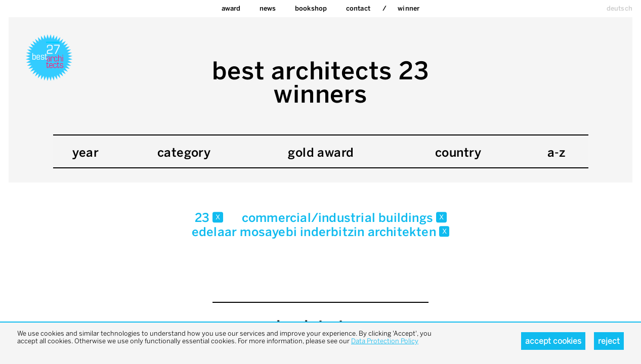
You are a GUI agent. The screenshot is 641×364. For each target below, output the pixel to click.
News (268, 8)
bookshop (311, 8)
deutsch (619, 8)
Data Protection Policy (385, 341)
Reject (609, 341)
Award (231, 8)
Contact (358, 8)
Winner (409, 8)
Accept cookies (553, 341)
